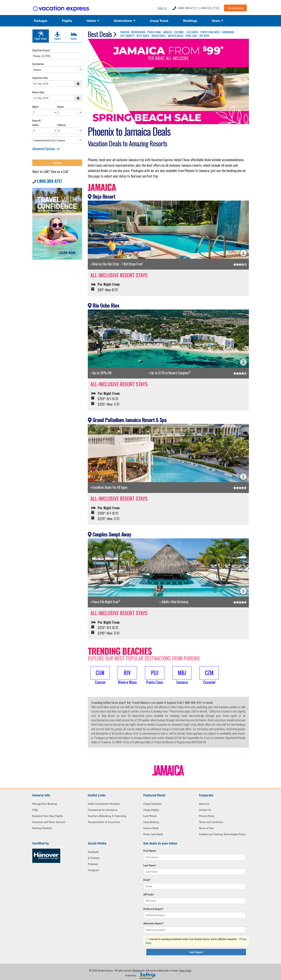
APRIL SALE (192, 36)
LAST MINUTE (127, 36)
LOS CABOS (192, 32)
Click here (137, 970)
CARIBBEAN (228, 32)
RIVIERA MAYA (138, 32)
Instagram (93, 870)
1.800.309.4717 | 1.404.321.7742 (196, 8)
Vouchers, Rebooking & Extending (107, 816)
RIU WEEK (204, 36)
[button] (100, 676)
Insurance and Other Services (49, 822)
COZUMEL (179, 32)
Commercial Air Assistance (103, 810)
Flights (67, 21)
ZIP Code (149, 894)
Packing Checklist (42, 828)
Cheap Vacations (153, 804)
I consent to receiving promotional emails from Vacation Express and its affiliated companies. (196, 941)
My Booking (235, 8)
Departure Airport (41, 50)
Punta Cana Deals (153, 834)
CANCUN (125, 32)
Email (147, 880)
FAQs (35, 810)
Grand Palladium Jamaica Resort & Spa (127, 420)
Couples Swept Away (109, 534)
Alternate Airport (154, 923)
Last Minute (150, 816)
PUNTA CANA (154, 32)
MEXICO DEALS (176, 36)
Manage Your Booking (45, 804)
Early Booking (151, 822)
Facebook (93, 852)
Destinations (125, 21)
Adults (36, 125)
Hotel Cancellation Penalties (104, 804)
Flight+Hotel (41, 36)
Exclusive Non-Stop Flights (48, 816)
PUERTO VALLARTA (210, 32)
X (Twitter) (94, 858)
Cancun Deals (151, 828)
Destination (38, 64)
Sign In (162, 8)
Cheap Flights (151, 810)
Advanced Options (46, 149)
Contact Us (205, 810)
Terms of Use (206, 828)
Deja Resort (102, 196)
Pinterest (93, 864)
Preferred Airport (154, 909)
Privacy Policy (207, 816)
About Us (204, 804)
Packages (41, 21)
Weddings (190, 21)
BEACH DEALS (159, 36)
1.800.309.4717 (49, 181)
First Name (150, 851)
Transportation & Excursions (104, 822)
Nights (36, 107)
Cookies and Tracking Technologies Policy (222, 834)
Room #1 (37, 120)
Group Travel (159, 21)
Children (61, 125)
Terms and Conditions (211, 822)
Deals (217, 21)
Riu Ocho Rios (104, 305)
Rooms (61, 107)
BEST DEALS (143, 36)
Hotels (93, 21)
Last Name (150, 865)
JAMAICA (167, 32)
